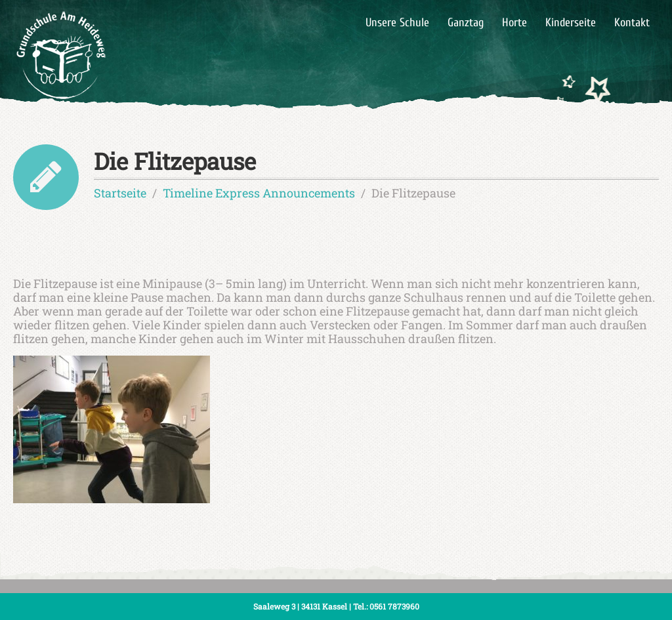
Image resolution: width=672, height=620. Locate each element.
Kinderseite (571, 23)
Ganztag (466, 23)
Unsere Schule (397, 23)
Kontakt (632, 23)
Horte (514, 23)
